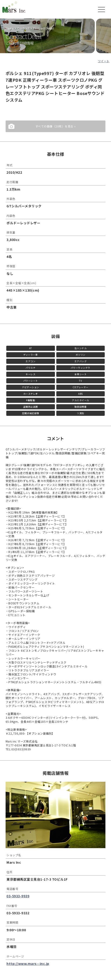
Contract (23, 28)
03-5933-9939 (18, 896)
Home (10, 28)
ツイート (104, 61)
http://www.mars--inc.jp (28, 964)
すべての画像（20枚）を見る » (56, 126)
